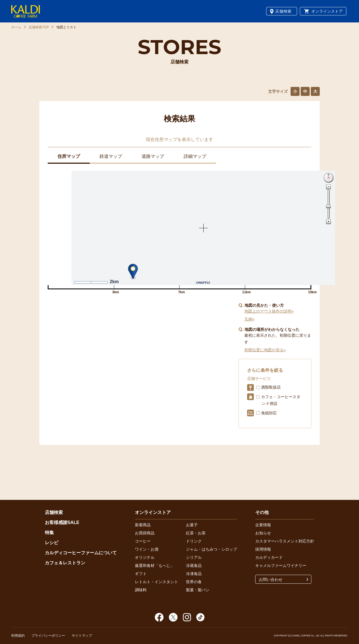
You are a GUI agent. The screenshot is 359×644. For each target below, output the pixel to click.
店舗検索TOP (39, 27)
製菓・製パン (198, 590)
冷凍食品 (194, 574)
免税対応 (269, 413)
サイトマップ (82, 636)
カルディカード (269, 557)
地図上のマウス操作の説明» (269, 311)
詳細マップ (195, 156)
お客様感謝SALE (62, 522)
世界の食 (194, 582)
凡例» (249, 319)
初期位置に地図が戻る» (265, 350)
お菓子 (192, 525)
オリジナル (145, 557)
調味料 (141, 590)
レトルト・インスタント (157, 582)
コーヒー (143, 541)
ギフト (141, 574)
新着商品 (143, 525)
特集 (49, 533)
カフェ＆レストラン (65, 563)
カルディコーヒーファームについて (81, 553)
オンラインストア (327, 11)
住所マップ (69, 156)
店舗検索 (283, 11)
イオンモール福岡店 (65, 319)
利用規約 (18, 636)
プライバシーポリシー (48, 636)
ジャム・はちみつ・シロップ (211, 549)
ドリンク (194, 541)
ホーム (16, 27)
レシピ (52, 543)
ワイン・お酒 (147, 549)
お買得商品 (145, 533)
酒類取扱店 (271, 387)
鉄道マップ (111, 156)
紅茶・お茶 (196, 533)
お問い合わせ (271, 580)
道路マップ (153, 156)
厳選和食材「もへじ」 (155, 565)
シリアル (194, 557)
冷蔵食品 (194, 565)
